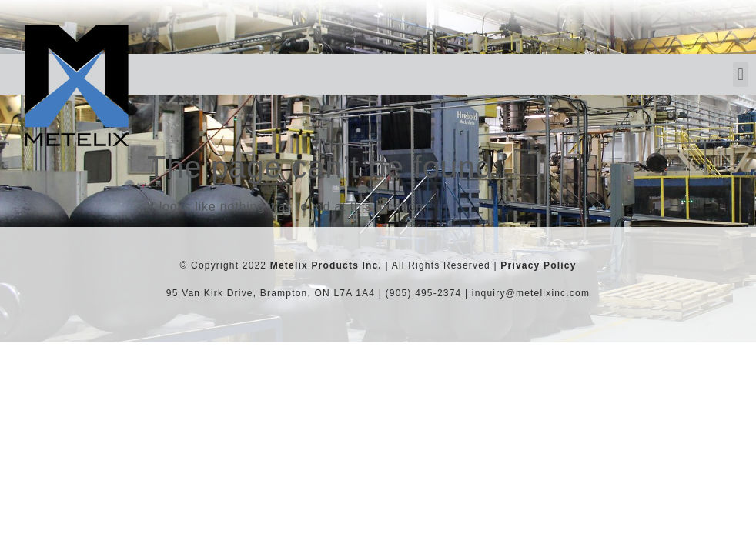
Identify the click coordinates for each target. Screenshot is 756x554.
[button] (741, 74)
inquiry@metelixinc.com (531, 293)
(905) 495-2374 (424, 293)
